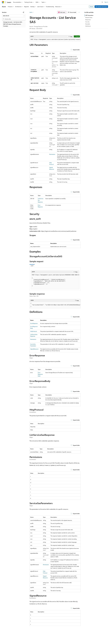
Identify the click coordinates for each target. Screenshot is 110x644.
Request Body (89, 17)
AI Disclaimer (5, 639)
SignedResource (34, 349)
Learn (31, 12)
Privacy (36, 639)
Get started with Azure (101, 7)
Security (87, 22)
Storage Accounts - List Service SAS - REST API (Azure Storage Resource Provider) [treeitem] (13, 24)
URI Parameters (89, 15)
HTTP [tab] (32, 266)
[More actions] (79, 12)
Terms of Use (60, 639)
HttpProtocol (34, 331)
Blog (22, 639)
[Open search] (102, 2)
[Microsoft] (3, 2)
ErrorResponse (34, 323)
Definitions (88, 26)
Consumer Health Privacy (47, 639)
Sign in (106, 2)
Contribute (30, 639)
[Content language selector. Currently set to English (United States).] (10, 635)
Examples (88, 24)
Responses (88, 20)
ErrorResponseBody (40, 374)
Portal (91, 7)
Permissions (52, 154)
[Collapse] (24, 12)
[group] (55, 40)
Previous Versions (15, 639)
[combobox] (14, 16)
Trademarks (68, 639)
